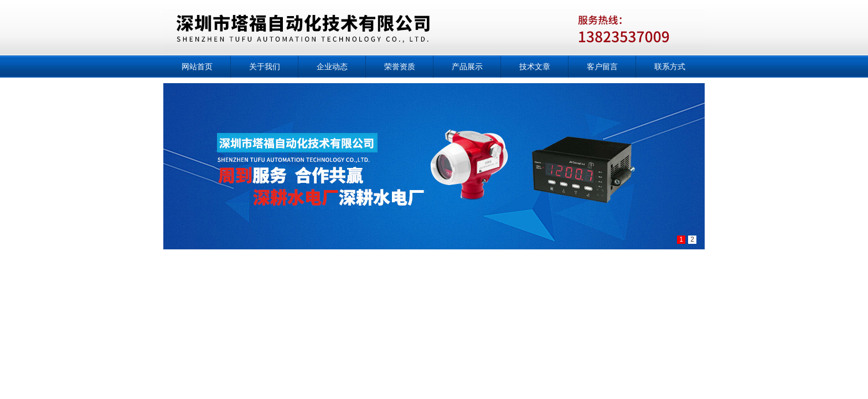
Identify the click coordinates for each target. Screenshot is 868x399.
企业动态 (332, 66)
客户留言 (602, 66)
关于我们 (265, 66)
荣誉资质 (400, 66)
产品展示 (467, 66)
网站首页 (197, 66)
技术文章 (535, 66)
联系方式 (670, 66)
